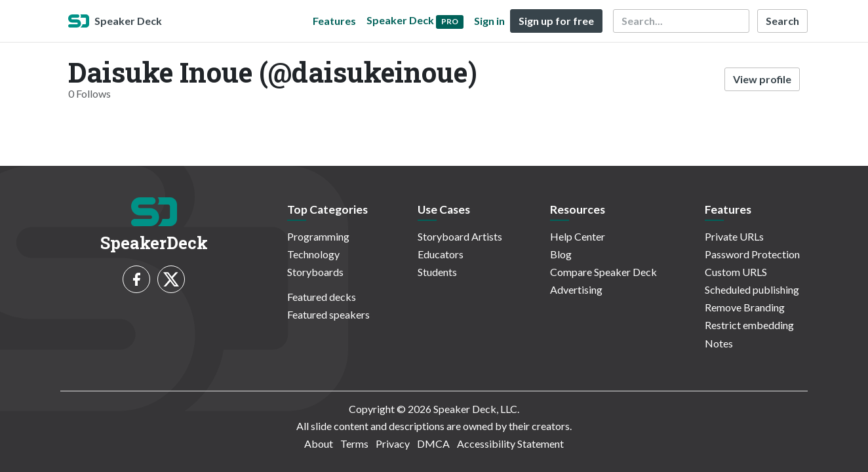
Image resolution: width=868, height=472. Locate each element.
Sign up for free (556, 21)
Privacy (393, 443)
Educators (441, 254)
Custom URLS (736, 272)
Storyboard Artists (460, 236)
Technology (313, 254)
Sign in (489, 21)
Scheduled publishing (752, 289)
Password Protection (752, 254)
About (319, 443)
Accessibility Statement (510, 443)
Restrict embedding (749, 325)
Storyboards (315, 272)
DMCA (433, 443)
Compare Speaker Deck (603, 272)
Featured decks (322, 297)
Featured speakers (328, 314)
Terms (354, 443)
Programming (318, 236)
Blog (561, 254)
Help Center (578, 236)
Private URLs (734, 236)
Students (437, 272)
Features (334, 21)
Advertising (576, 289)
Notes (719, 343)
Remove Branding (745, 307)
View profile (762, 79)
